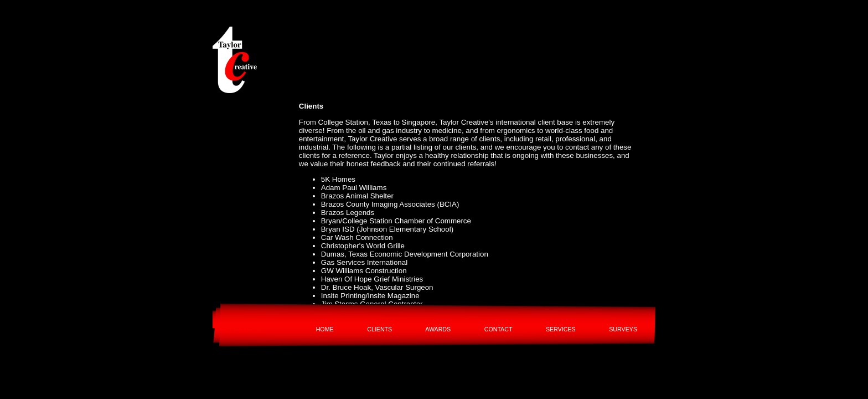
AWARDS (438, 329)
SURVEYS (623, 329)
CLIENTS (379, 329)
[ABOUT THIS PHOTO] (238, 330)
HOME (325, 329)
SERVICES (561, 329)
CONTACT (498, 329)
